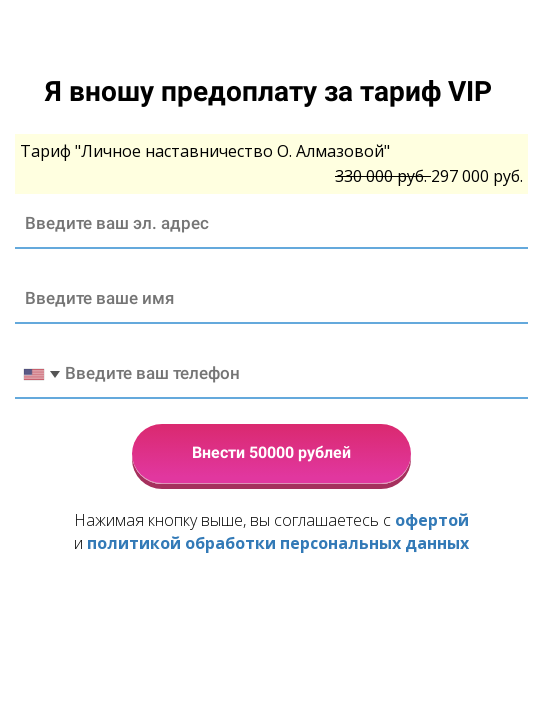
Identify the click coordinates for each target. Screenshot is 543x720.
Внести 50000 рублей (271, 452)
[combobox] (41, 374)
